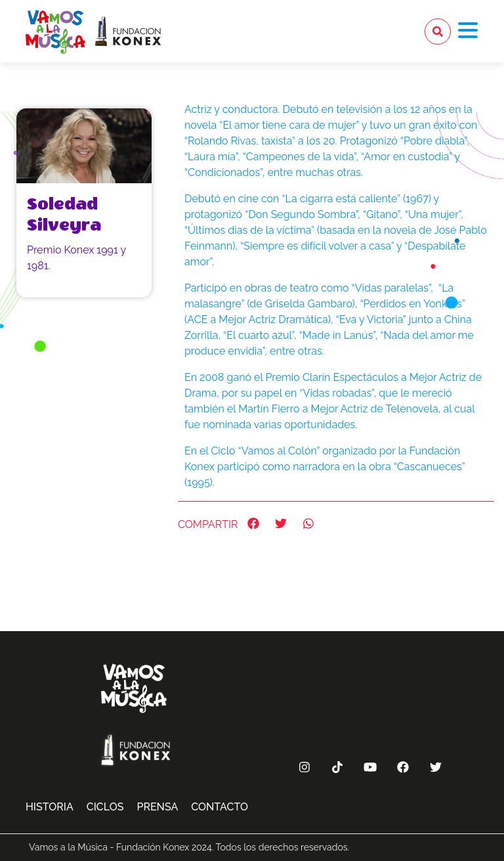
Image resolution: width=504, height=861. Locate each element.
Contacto (220, 807)
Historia (50, 807)
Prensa (157, 807)
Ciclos (105, 807)
